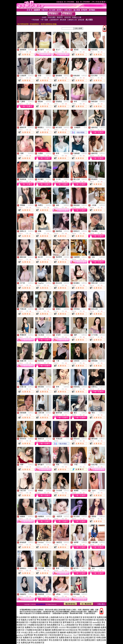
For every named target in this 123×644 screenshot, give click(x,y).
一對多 (85, 127)
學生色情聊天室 (41, 604)
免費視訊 (31, 50)
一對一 (85, 465)
